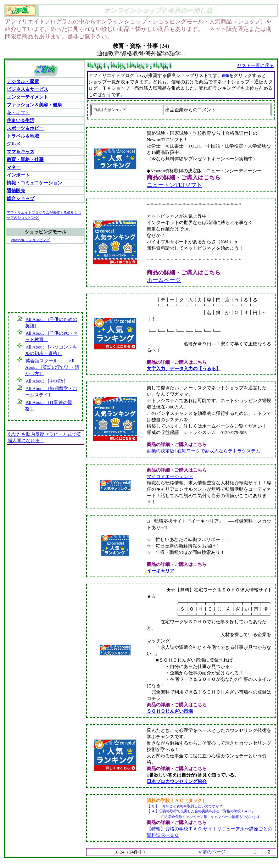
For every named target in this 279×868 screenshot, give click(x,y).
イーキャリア (161, 571)
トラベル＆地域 (23, 136)
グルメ (14, 144)
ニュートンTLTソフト (174, 185)
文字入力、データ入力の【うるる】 (184, 369)
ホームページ (164, 280)
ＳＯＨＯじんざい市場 (170, 711)
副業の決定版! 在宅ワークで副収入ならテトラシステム (203, 451)
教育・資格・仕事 (25, 159)
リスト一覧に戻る (256, 65)
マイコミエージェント (170, 476)
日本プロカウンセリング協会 (177, 781)
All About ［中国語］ (47, 381)
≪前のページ (212, 852)
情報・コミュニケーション (34, 183)
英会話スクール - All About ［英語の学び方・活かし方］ (52, 367)
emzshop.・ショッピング (30, 240)
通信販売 (16, 191)
